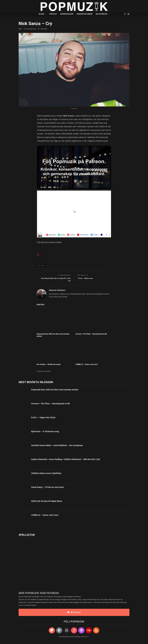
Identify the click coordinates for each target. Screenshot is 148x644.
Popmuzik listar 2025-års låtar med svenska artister (53, 335)
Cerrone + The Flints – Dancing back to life (91, 334)
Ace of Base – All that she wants (49, 364)
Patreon (78, 597)
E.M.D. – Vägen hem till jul (43, 417)
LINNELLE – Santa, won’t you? (87, 364)
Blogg (42, 14)
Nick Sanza (41, 265)
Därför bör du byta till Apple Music (47, 501)
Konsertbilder (67, 14)
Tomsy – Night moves (85, 278)
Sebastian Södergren (57, 290)
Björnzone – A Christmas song (45, 431)
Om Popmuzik (102, 14)
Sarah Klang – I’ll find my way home (47, 487)
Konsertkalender (84, 14)
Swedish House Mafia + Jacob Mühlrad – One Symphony (57, 445)
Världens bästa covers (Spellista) (46, 473)
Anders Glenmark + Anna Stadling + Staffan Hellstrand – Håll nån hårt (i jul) (66, 459)
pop (20, 29)
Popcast (53, 14)
